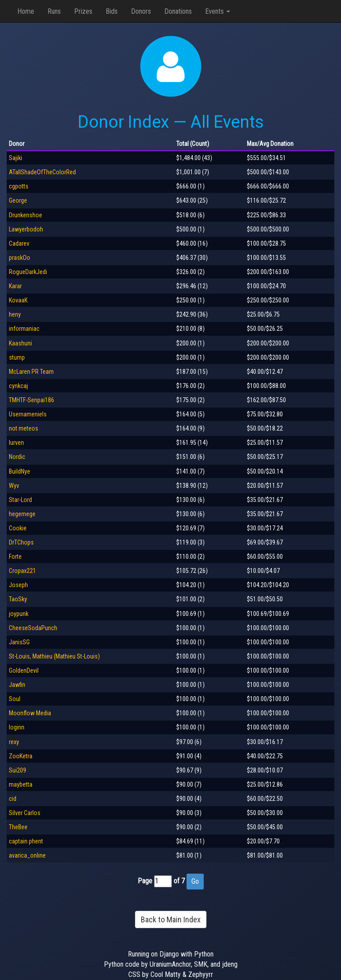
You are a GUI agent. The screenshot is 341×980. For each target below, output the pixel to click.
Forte (15, 557)
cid (13, 799)
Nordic (17, 457)
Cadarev (19, 243)
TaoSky (18, 599)
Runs (54, 11)
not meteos (24, 428)
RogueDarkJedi (28, 272)
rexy (14, 742)
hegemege (22, 514)
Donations (178, 11)
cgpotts (19, 186)
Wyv (14, 486)
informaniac (24, 329)
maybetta (21, 784)
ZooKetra (21, 756)
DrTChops (21, 542)
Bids (112, 11)
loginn (17, 727)
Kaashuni (20, 343)
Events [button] (218, 11)
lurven (16, 443)
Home (26, 11)
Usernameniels (28, 414)
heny (15, 314)
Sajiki (16, 158)
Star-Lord (20, 500)
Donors (141, 11)
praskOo (20, 258)
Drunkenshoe (26, 215)
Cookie (18, 528)
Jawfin (17, 685)
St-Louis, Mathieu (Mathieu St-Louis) (54, 656)
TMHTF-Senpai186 (32, 400)
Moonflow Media (30, 713)
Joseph (18, 585)
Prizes (83, 11)
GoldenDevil (24, 670)
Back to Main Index (171, 919)
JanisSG (19, 642)
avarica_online (27, 855)
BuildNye (20, 471)
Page (145, 881)
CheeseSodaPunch (33, 628)
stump (17, 357)
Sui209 (18, 770)
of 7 (179, 881)
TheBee (18, 827)
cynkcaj (18, 386)
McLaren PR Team (31, 372)
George (18, 200)
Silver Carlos (25, 813)
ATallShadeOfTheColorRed (42, 172)
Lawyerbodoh (26, 229)
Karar (15, 286)
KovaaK (18, 300)
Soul (15, 699)
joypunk (19, 614)
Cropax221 (22, 571)
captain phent (26, 841)
